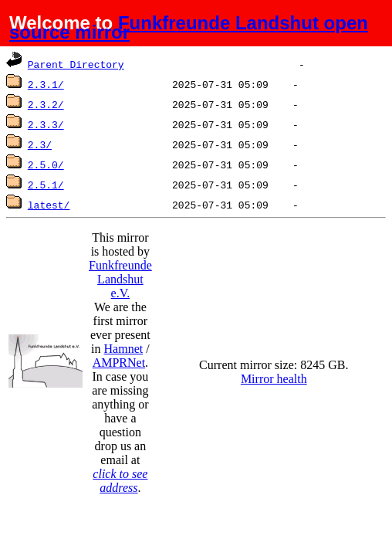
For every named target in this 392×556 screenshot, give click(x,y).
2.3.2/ (46, 104)
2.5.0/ (46, 164)
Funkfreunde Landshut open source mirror (189, 27)
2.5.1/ (46, 185)
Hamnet (124, 349)
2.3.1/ (46, 84)
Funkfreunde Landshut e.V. (120, 279)
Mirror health (274, 379)
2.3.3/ (46, 124)
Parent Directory (76, 64)
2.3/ (40, 144)
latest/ (49, 205)
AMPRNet (119, 363)
